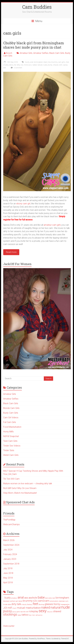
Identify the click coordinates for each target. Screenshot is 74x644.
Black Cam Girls (57, 53)
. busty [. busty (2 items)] (7, 598)
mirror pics (28, 65)
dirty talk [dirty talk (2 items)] (16, 604)
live (22, 65)
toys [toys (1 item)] (30, 615)
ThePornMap (9, 520)
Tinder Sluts (9, 450)
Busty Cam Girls (11, 413)
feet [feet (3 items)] (35, 604)
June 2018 (8, 573)
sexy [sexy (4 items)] (43, 611)
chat (67, 62)
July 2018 (8, 568)
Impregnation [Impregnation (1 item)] (65, 604)
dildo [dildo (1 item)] (9, 604)
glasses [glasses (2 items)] (49, 604)
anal (32, 62)
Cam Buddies (37, 7)
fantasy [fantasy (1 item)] (30, 604)
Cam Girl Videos (11, 418)
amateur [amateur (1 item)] (14, 598)
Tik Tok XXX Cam (11, 479)
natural (40, 65)
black (46, 62)
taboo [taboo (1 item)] (19, 615)
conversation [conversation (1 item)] (54, 601)
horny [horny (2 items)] (57, 604)
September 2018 (11, 564)
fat (15, 65)
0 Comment (16, 68)
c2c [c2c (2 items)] (35, 601)
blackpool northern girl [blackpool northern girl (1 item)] (11, 601)
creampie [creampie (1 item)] (62, 601)
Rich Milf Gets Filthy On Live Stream (20, 488)
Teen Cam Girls (10, 441)
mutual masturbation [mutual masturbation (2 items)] (29, 608)
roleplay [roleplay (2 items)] (34, 611)
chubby (6, 65)
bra (49, 62)
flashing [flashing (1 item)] (41, 604)
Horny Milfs (8, 432)
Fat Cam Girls (10, 422)
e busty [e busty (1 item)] (24, 604)
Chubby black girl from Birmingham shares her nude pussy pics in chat (34, 45)
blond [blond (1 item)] (20, 601)
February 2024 (10, 554)
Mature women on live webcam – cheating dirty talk (28, 484)
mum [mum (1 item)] (14, 608)
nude (45, 65)
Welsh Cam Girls (11, 455)
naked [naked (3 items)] (46, 607)
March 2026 (9, 540)
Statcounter (9, 626)
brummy (54, 62)
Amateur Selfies (41, 53)
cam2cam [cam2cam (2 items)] (43, 601)
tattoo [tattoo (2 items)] (25, 615)
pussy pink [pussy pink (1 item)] (16, 612)
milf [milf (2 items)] (10, 608)
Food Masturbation (12, 427)
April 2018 (8, 582)
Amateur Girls (26, 53)
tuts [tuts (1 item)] (34, 615)
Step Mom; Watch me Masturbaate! (20, 493)
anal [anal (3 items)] (21, 597)
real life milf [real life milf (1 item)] (24, 612)
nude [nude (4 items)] (66, 607)
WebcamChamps (11, 524)
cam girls (62, 62)
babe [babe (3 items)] (41, 597)
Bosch (9, 53)
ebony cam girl (23, 204)
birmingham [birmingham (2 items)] (62, 598)
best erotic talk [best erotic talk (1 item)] (50, 598)
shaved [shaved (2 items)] (57, 611)
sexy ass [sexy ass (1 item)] (50, 612)
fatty (18, 65)
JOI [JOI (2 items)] (5, 608)
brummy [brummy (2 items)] (28, 601)
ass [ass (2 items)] (26, 598)
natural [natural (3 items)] (56, 607)
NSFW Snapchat (11, 436)
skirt (61, 65)
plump (50, 65)
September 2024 (11, 545)
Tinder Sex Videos (12, 446)
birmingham (38, 62)
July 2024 (8, 550)
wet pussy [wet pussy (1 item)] (39, 615)
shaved (56, 65)
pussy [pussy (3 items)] (8, 611)
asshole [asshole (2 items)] (33, 598)
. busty (27, 62)
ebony (11, 65)
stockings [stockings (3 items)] (10, 614)
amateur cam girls (52, 225)
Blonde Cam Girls (11, 408)
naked (35, 65)
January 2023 (10, 559)
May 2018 (8, 578)
